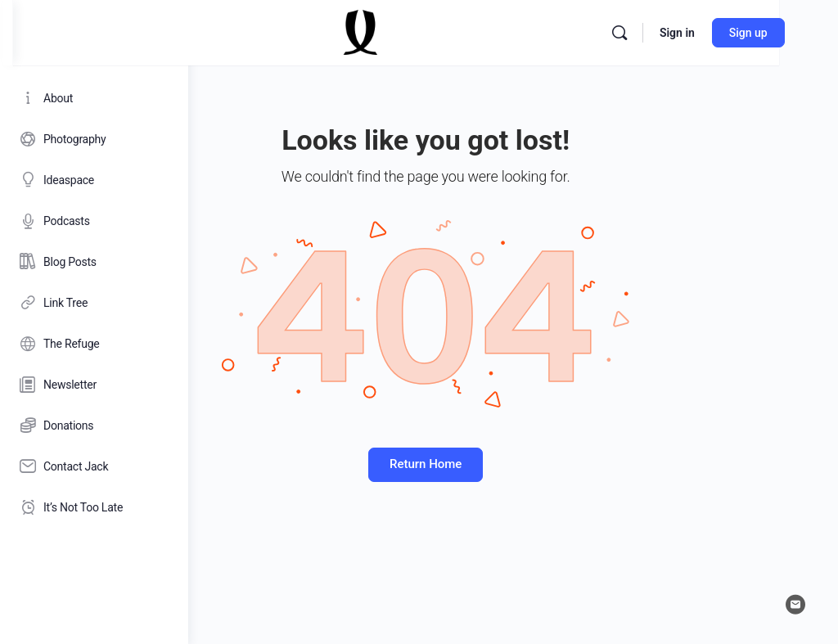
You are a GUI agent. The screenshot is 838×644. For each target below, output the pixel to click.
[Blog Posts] (94, 262)
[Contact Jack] (94, 466)
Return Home (513, 464)
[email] (795, 605)
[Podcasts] (94, 221)
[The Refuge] (94, 344)
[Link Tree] (94, 303)
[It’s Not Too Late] (94, 507)
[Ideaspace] (94, 180)
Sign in (806, 33)
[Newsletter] (94, 385)
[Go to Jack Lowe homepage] (536, 31)
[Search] (748, 33)
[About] (94, 98)
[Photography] (94, 139)
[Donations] (94, 426)
